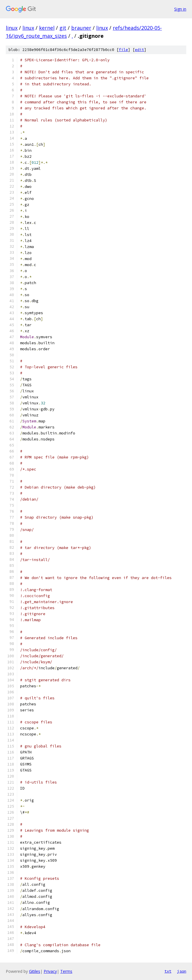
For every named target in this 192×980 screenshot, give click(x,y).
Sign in (180, 9)
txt (168, 971)
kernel (47, 28)
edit (139, 50)
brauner (81, 28)
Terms (66, 971)
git (63, 28)
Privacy (50, 971)
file (123, 50)
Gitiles (35, 971)
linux (12, 28)
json (182, 971)
